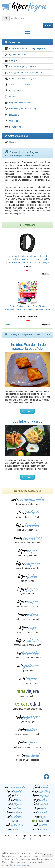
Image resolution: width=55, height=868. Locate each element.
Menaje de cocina (17, 91)
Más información (21, 865)
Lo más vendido (16, 127)
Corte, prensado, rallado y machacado (27, 73)
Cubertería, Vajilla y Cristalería (23, 67)
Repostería (14, 115)
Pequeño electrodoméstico (21, 103)
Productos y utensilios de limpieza (25, 109)
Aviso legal (28, 839)
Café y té (13, 60)
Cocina (12, 142)
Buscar (48, 25)
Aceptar (47, 854)
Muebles (13, 97)
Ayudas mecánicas (18, 54)
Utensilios (14, 121)
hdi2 (12, 836)
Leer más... (27, 411)
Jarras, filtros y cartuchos (21, 85)
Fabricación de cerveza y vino (23, 79)
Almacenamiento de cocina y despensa (27, 48)
